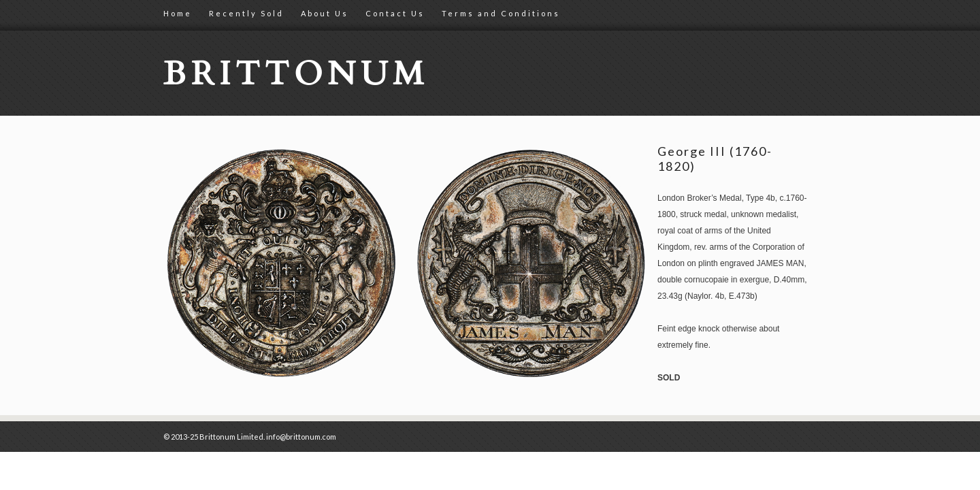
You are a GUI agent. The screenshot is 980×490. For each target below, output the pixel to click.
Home (178, 13)
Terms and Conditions (501, 13)
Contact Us (395, 13)
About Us (325, 13)
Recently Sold (246, 13)
